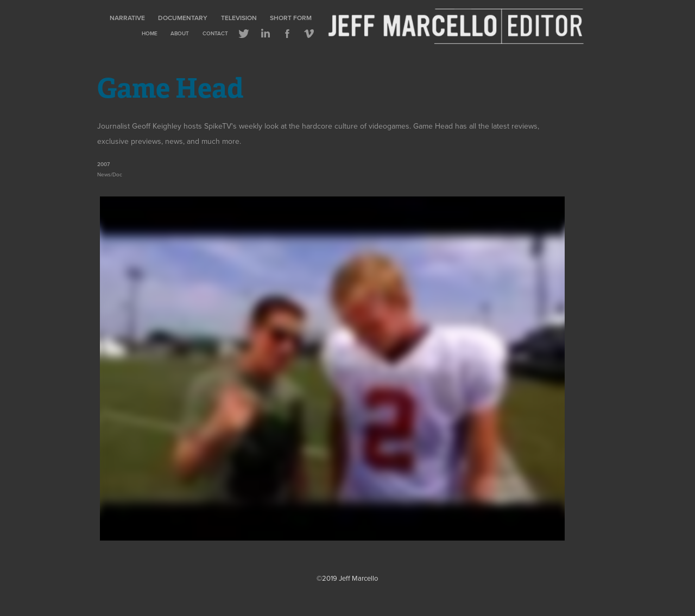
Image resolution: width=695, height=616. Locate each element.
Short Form (291, 18)
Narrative (127, 18)
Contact (215, 33)
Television (239, 18)
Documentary (183, 18)
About (180, 33)
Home (150, 33)
